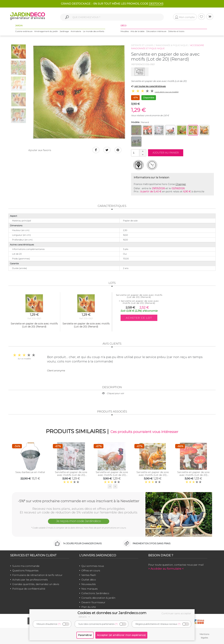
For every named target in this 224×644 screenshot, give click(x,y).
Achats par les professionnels (30, 580)
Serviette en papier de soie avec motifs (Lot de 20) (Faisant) (112, 475)
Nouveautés (89, 584)
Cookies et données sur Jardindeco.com (112, 613)
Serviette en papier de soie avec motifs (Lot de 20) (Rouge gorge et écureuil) (153, 475)
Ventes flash (89, 575)
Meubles (125, 31)
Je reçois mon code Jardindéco (79, 521)
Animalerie (76, 31)
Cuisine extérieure (24, 31)
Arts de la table (138, 31)
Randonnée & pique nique (172, 45)
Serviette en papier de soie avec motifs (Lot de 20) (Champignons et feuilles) (193, 475)
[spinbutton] (138, 153)
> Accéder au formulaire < (166, 569)
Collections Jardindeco (95, 593)
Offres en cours (91, 570)
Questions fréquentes (25, 570)
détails (85, 617)
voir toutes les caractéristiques (148, 86)
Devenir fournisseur (93, 602)
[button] (143, 151)
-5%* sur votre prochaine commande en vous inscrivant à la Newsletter (79, 501)
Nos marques (90, 589)
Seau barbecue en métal (30, 472)
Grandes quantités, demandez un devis (36, 584)
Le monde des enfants (94, 31)
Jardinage (64, 31)
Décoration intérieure (156, 31)
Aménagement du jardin (46, 31)
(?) (59, 624)
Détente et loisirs (176, 31)
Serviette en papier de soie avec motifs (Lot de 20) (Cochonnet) (71, 475)
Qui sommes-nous (93, 566)
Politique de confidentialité (29, 589)
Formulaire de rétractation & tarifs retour (37, 575)
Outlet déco (89, 580)
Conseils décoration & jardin (98, 598)
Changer (181, 184)
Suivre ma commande (26, 566)
